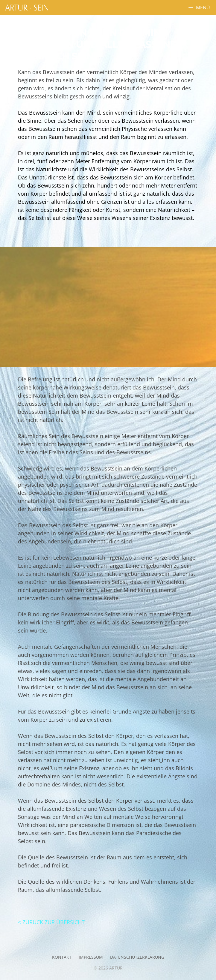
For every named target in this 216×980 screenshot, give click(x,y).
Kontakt (62, 957)
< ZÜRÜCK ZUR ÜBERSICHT (51, 922)
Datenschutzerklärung (137, 957)
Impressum (91, 957)
